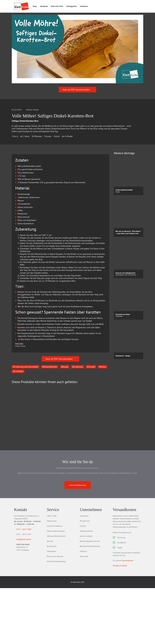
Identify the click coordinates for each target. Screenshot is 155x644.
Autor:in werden (86, 592)
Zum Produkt (25, 496)
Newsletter (84, 612)
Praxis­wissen (60, 16)
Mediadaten (52, 607)
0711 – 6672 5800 (27, 585)
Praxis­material (39, 16)
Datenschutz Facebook (56, 587)
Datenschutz (52, 577)
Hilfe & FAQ (52, 572)
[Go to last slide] (15, 469)
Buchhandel (52, 602)
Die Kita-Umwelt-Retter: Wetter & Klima (60, 484)
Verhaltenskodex (86, 587)
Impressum (84, 572)
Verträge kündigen (120, 621)
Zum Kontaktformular (78, 541)
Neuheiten (94, 6)
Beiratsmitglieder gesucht (90, 597)
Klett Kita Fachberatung (56, 617)
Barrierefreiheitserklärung (90, 602)
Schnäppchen (81, 6)
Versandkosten (128, 616)
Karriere (83, 582)
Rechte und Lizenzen (55, 612)
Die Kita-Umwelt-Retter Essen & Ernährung (27, 484)
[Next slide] (106, 469)
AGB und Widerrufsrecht (56, 592)
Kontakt (50, 597)
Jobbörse (83, 607)
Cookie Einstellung (54, 582)
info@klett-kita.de (26, 596)
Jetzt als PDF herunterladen (77, 102)
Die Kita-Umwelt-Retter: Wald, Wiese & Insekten (93, 484)
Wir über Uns (85, 577)
